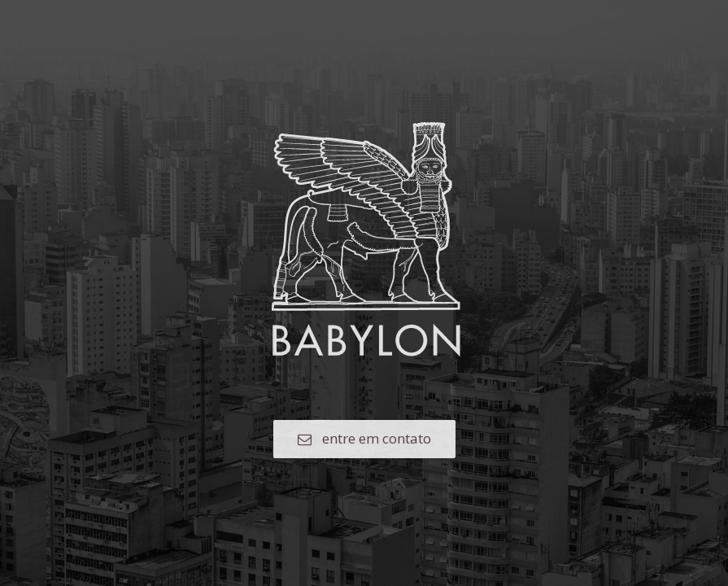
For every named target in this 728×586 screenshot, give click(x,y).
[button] (364, 439)
